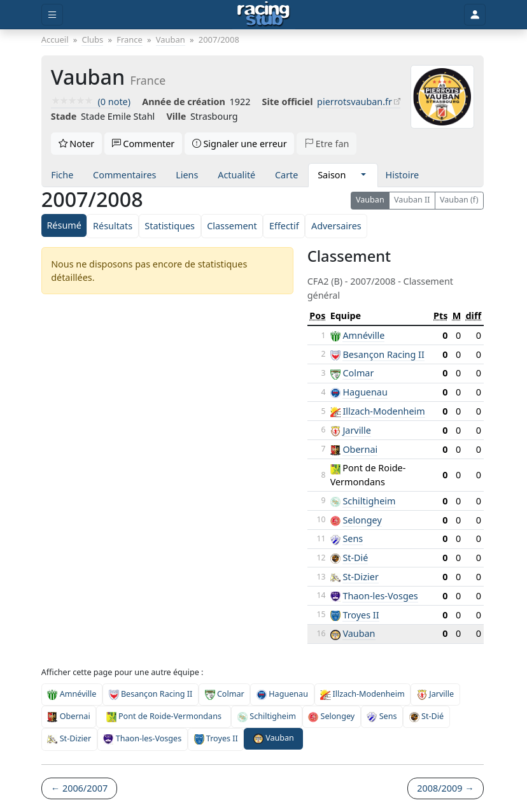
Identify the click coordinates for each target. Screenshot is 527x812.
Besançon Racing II (383, 354)
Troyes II (361, 615)
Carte (286, 175)
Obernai (360, 449)
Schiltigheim (369, 501)
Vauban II (412, 200)
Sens (353, 538)
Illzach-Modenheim (383, 411)
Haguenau (365, 392)
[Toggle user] (475, 15)
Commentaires (124, 175)
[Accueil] (264, 15)
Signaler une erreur (240, 144)
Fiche (62, 175)
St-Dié (355, 558)
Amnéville (363, 335)
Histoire (403, 175)
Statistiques (170, 226)
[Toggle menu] (52, 15)
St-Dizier (360, 577)
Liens (187, 175)
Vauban (370, 200)
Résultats (113, 226)
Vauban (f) (459, 200)
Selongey (362, 520)
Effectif (284, 226)
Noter (77, 144)
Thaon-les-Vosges (380, 596)
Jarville (357, 430)
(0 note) (91, 102)
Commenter (144, 144)
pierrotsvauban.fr (355, 102)
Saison (332, 175)
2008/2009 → (445, 788)
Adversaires (336, 226)
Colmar (358, 373)
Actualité (236, 175)
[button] (363, 175)
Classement (232, 226)
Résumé (64, 225)
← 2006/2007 (79, 788)
